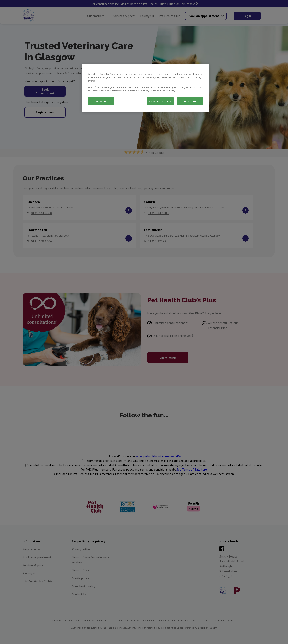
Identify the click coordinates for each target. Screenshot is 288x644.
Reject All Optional (160, 101)
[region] (145, 88)
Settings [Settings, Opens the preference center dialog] (101, 101)
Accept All (190, 101)
